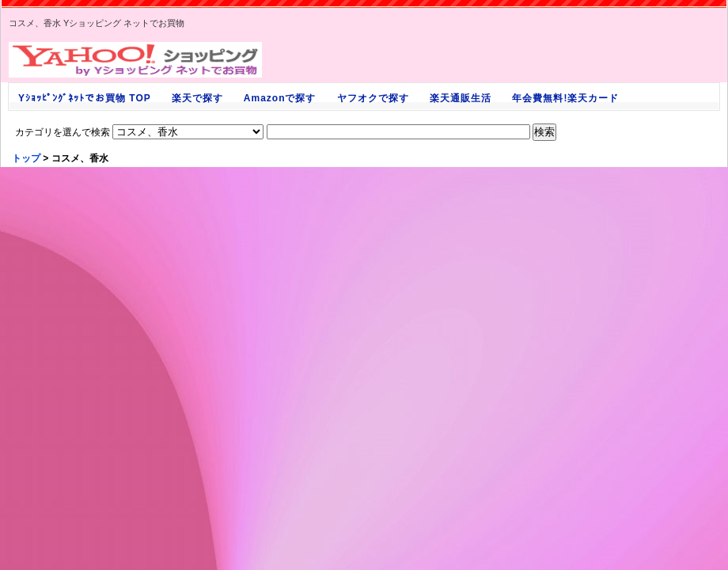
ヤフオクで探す (373, 98)
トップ (26, 158)
